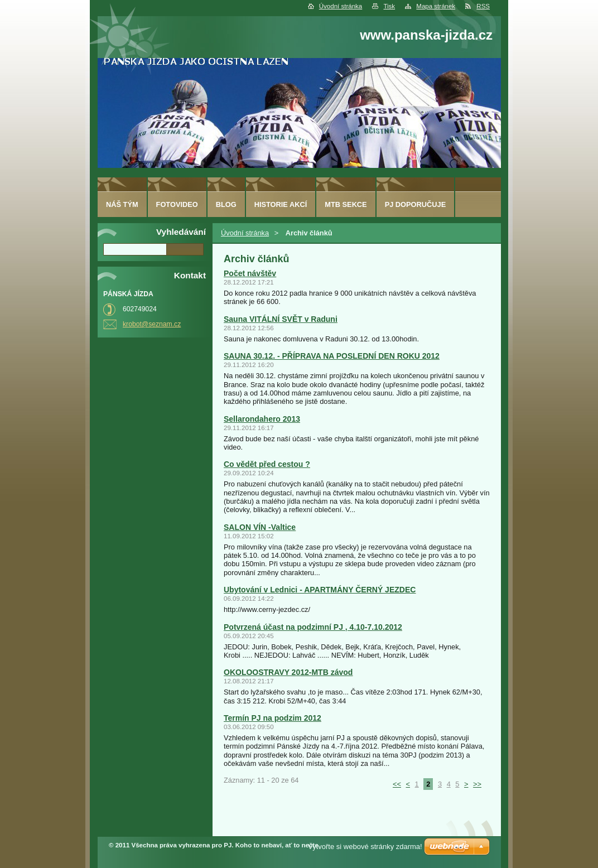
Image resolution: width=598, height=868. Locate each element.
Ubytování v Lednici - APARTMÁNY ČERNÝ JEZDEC (320, 590)
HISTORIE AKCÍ (281, 204)
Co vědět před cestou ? (267, 464)
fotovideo (177, 204)
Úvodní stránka (341, 6)
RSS (483, 6)
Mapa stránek (436, 6)
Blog (226, 204)
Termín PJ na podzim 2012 (273, 718)
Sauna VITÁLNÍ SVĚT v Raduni (281, 319)
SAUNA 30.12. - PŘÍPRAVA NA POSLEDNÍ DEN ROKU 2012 (332, 356)
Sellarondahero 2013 (262, 419)
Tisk (389, 6)
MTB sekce (346, 204)
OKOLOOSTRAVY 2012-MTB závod (288, 672)
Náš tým (122, 204)
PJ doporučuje (416, 204)
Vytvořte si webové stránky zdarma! (365, 847)
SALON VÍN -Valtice (260, 527)
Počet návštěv (250, 273)
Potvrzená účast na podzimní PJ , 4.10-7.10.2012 (313, 627)
